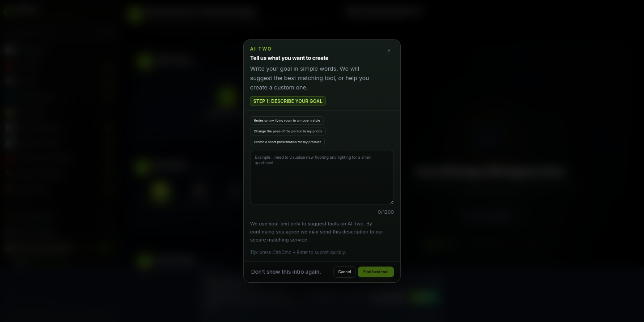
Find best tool (376, 272)
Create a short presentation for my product (288, 142)
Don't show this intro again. (286, 272)
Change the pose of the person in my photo (288, 131)
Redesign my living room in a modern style (287, 121)
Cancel (344, 272)
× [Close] (389, 50)
